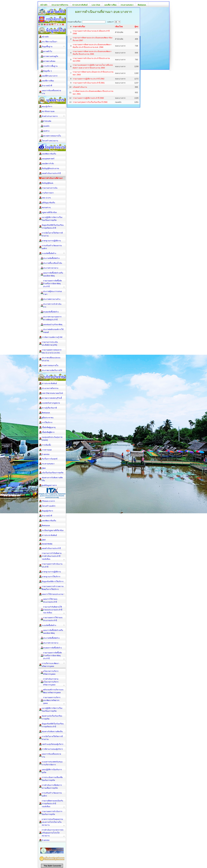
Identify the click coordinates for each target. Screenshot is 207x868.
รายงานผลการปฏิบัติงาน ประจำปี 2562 (89, 79)
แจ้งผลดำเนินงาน (80, 87)
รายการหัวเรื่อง (79, 27)
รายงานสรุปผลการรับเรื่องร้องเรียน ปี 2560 (90, 102)
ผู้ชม (136, 27)
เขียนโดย (119, 27)
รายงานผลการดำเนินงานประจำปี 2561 (89, 83)
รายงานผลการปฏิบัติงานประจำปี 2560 (88, 98)
